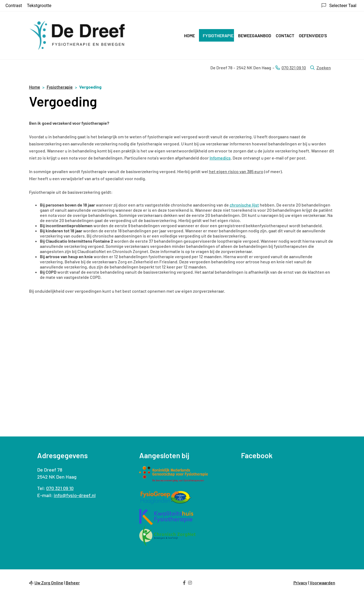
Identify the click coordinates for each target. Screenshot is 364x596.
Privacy (300, 583)
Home (189, 35)
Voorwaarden (322, 583)
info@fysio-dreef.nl (75, 495)
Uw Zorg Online (49, 583)
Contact (285, 35)
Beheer (73, 583)
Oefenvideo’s (313, 35)
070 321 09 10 (60, 488)
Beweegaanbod (255, 35)
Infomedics (220, 158)
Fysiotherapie (218, 35)
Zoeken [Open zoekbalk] (320, 68)
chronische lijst (244, 205)
